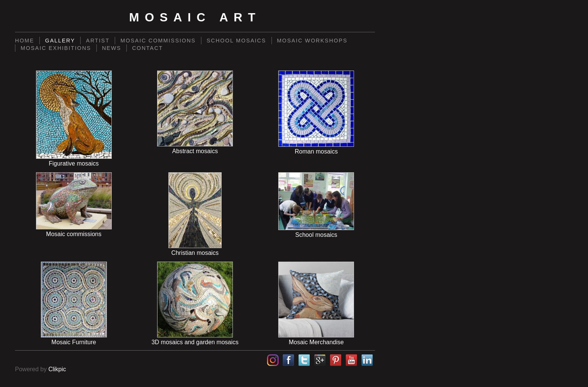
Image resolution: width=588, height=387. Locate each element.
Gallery (60, 41)
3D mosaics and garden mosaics (195, 342)
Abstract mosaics (195, 151)
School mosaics (236, 41)
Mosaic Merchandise (316, 342)
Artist (98, 41)
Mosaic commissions (158, 41)
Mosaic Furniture (74, 342)
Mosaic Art (195, 17)
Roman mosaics (316, 151)
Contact (147, 48)
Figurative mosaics (74, 163)
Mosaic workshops (312, 41)
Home (25, 41)
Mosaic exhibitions (56, 48)
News (112, 48)
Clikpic (57, 369)
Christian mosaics (195, 253)
